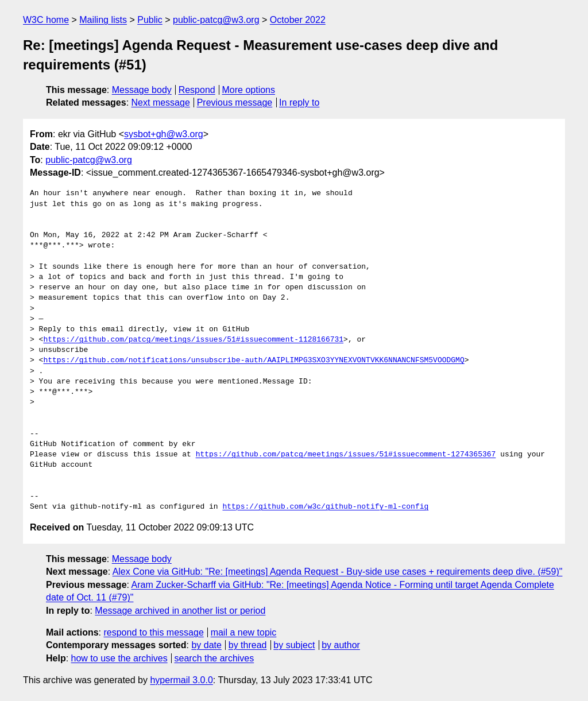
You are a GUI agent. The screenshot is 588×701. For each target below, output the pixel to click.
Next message (161, 102)
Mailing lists (103, 20)
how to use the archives (119, 658)
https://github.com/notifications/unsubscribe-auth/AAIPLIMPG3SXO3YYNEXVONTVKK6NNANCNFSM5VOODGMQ (254, 361)
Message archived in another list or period (180, 611)
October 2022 (298, 20)
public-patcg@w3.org (216, 20)
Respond (197, 90)
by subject (294, 645)
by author (341, 645)
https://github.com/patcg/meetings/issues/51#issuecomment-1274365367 (346, 455)
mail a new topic (244, 632)
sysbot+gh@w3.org (164, 134)
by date (206, 645)
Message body (142, 90)
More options (249, 90)
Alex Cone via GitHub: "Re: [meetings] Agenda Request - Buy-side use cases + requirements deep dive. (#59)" (338, 572)
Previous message (235, 102)
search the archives (214, 658)
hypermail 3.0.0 (181, 680)
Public (150, 20)
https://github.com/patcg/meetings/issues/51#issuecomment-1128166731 (193, 340)
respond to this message (153, 632)
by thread (248, 645)
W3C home (46, 20)
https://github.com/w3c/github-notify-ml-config (325, 507)
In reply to (299, 102)
